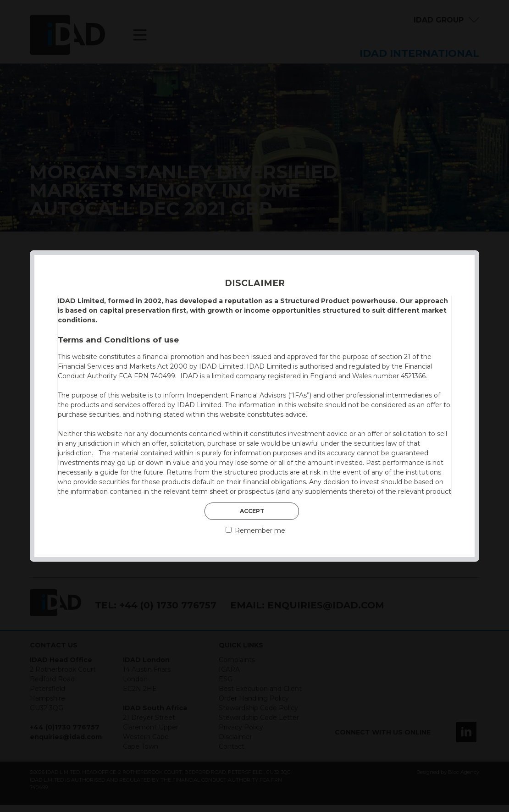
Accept (252, 511)
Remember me (255, 530)
